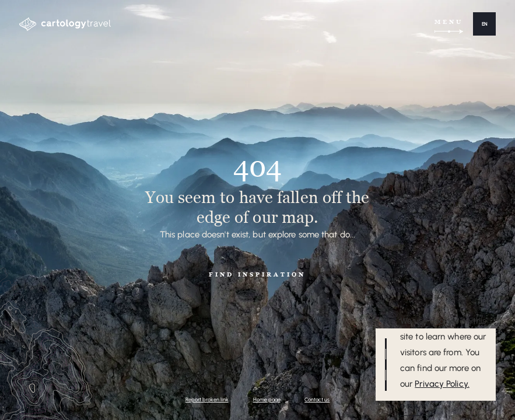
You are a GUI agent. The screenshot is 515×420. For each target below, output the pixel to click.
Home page (267, 399)
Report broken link (207, 399)
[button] (484, 24)
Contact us (317, 399)
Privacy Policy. (442, 384)
